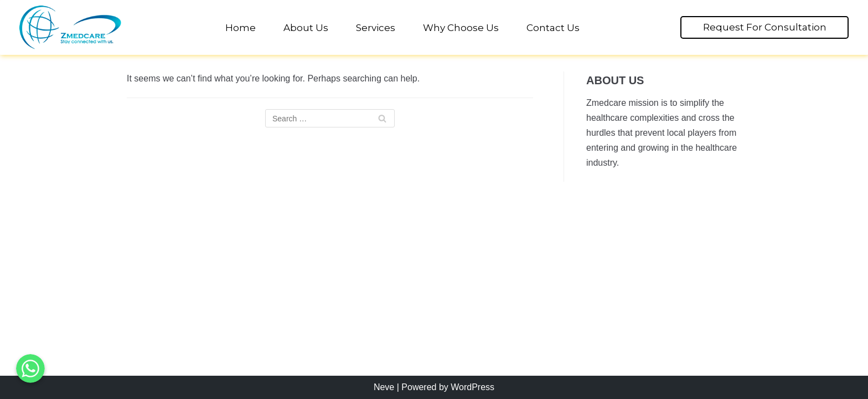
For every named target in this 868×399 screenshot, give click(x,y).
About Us (306, 28)
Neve (384, 387)
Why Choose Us (461, 28)
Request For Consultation (765, 27)
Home (241, 28)
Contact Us (553, 28)
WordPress (472, 387)
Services (376, 28)
